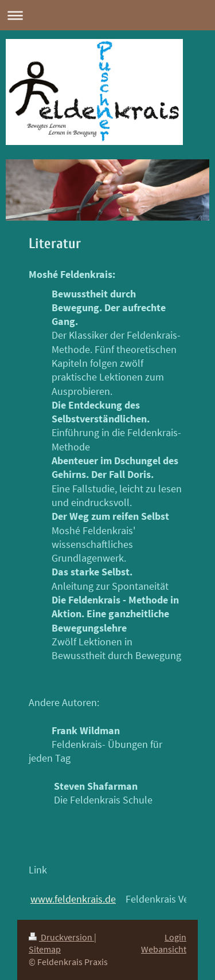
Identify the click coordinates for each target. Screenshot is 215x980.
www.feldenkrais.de (73, 899)
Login (175, 937)
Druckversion (61, 937)
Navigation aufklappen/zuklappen (107, 15)
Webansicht (164, 949)
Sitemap (45, 949)
